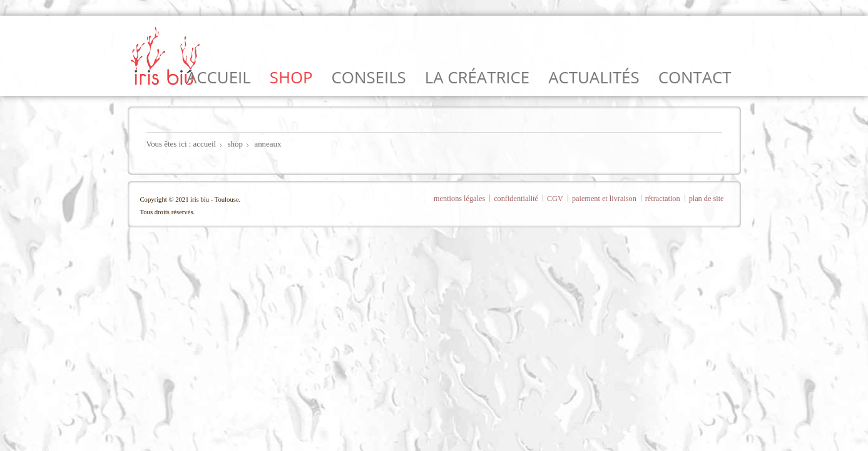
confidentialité (516, 199)
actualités (594, 77)
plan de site (707, 199)
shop (291, 77)
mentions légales (459, 199)
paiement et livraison (604, 199)
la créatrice (477, 77)
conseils (369, 77)
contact (695, 77)
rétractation (663, 199)
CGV (555, 199)
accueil (219, 77)
